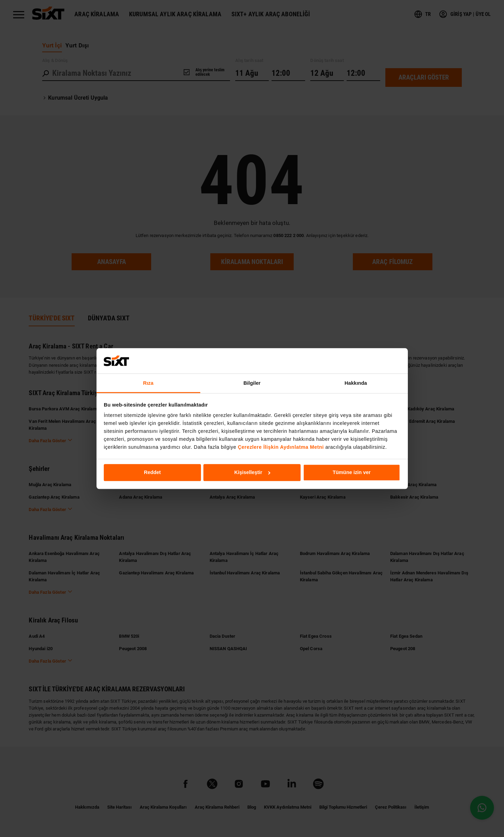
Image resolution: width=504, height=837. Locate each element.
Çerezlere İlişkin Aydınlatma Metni (281, 447)
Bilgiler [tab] (252, 383)
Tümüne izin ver (352, 473)
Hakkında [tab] (356, 383)
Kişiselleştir (252, 473)
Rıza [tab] (148, 383)
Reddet (152, 473)
